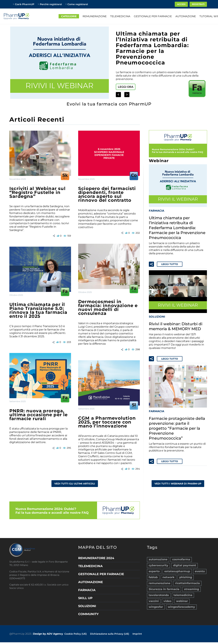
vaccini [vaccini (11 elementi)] (154, 597)
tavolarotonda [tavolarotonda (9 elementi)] (159, 592)
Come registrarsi (78, 4)
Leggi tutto (170, 263)
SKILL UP (85, 598)
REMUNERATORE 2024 (96, 558)
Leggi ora (126, 87)
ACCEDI (181, 4)
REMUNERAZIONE (95, 16)
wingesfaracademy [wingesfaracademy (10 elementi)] (181, 603)
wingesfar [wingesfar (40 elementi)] (156, 603)
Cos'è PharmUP (25, 4)
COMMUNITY (88, 614)
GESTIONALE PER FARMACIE (153, 16)
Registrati (198, 4)
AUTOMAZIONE (186, 16)
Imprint (137, 634)
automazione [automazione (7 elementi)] (158, 559)
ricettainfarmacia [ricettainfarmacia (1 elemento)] (187, 581)
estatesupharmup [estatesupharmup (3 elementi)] (177, 570)
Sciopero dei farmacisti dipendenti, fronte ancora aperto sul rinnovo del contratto (107, 194)
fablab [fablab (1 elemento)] (153, 576)
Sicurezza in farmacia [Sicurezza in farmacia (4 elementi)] (164, 586)
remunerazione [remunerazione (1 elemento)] (159, 581)
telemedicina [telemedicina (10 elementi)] (183, 592)
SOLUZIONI (157, 315)
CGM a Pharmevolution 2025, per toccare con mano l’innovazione (107, 422)
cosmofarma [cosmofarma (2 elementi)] (181, 559)
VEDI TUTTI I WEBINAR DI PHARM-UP (178, 480)
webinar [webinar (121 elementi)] (182, 597)
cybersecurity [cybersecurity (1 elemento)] (158, 565)
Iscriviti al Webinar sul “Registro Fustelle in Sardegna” (37, 192)
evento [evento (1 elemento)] (200, 570)
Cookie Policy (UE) (76, 634)
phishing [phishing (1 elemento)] (186, 576)
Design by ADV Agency (48, 634)
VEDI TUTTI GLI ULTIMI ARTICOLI (75, 484)
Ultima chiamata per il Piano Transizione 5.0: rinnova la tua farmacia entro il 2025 (38, 310)
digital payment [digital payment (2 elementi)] (185, 565)
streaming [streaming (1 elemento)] (192, 586)
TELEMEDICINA (120, 16)
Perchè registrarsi (51, 4)
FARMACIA (157, 210)
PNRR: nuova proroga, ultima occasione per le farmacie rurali (39, 415)
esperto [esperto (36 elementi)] (154, 570)
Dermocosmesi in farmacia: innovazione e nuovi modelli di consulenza (108, 307)
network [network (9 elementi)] (169, 576)
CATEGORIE (69, 16)
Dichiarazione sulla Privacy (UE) (110, 634)
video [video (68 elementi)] (167, 597)
